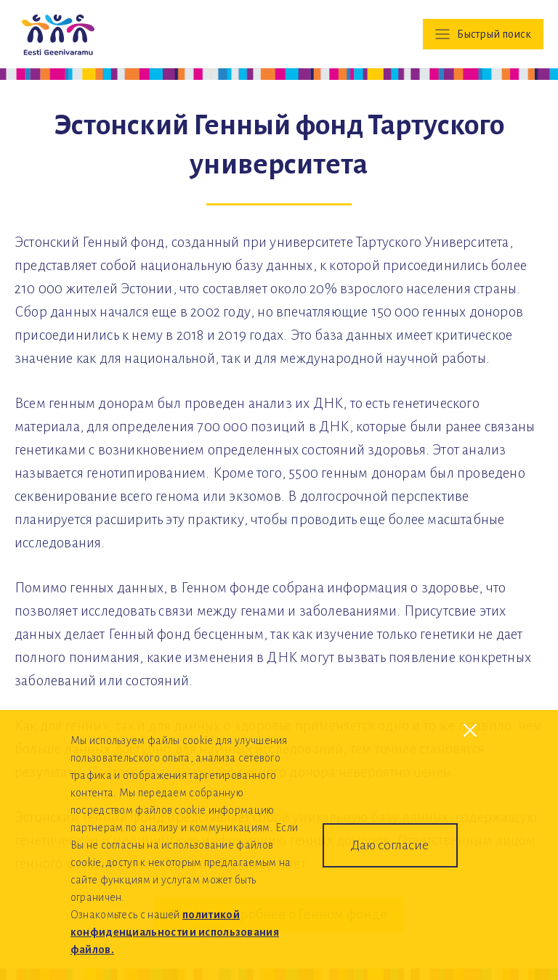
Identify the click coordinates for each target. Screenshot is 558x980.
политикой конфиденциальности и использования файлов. (175, 932)
